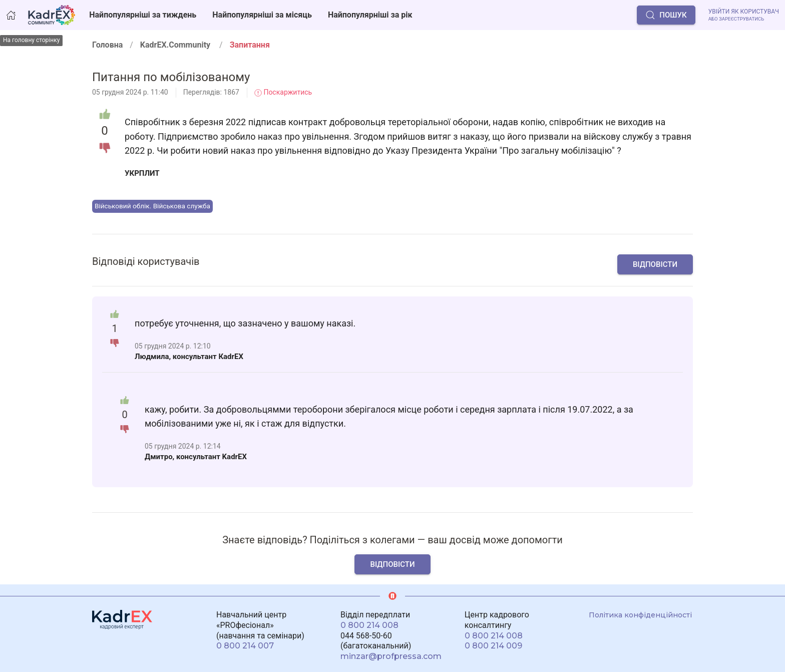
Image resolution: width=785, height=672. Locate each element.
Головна (107, 45)
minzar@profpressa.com (391, 656)
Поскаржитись (283, 92)
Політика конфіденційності (640, 615)
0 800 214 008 (369, 625)
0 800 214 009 (493, 646)
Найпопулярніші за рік (370, 15)
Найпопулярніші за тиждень (143, 15)
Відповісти (655, 264)
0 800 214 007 (245, 646)
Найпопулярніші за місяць (262, 15)
